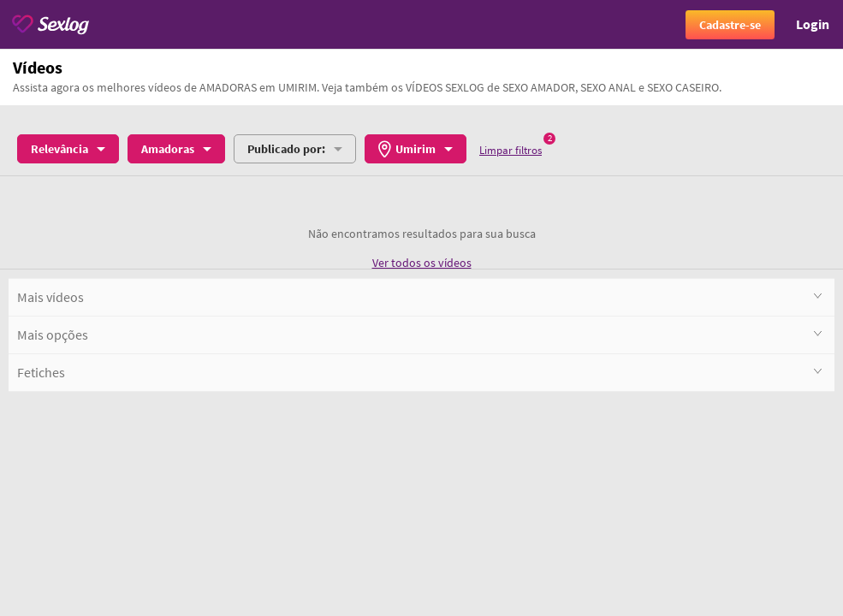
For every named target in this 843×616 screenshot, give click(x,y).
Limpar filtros (511, 150)
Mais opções (419, 334)
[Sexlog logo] (50, 24)
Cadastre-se (730, 25)
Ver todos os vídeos (422, 263)
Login (813, 24)
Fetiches (419, 372)
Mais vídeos (419, 296)
